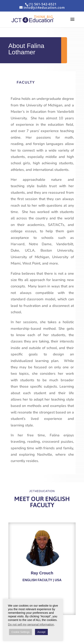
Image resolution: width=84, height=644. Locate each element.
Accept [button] (41, 632)
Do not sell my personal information (31, 625)
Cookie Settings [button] (20, 632)
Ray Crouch (42, 573)
